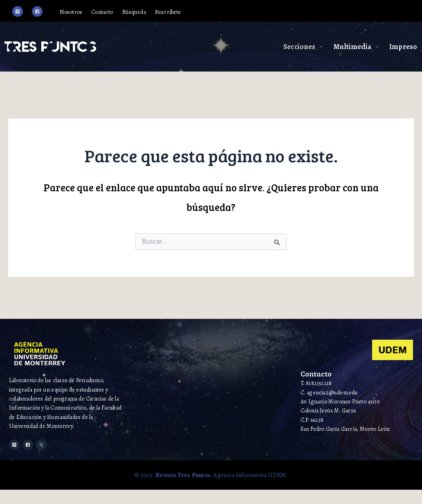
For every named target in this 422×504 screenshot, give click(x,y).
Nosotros (84, 13)
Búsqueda (157, 13)
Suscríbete (197, 13)
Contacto (120, 13)
